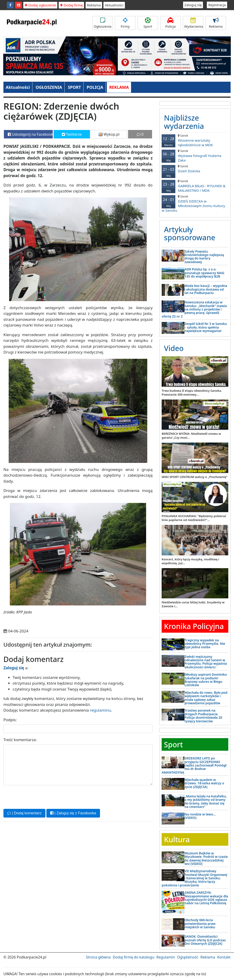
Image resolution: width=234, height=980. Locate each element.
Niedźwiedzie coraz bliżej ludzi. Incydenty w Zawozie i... (193, 604)
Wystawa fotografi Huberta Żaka (195, 156)
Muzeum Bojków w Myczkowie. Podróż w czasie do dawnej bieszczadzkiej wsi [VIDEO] (206, 858)
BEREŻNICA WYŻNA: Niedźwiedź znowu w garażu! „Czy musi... (191, 436)
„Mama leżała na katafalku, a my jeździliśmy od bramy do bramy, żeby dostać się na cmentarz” (206, 801)
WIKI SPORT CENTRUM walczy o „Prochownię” (195, 477)
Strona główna (98, 957)
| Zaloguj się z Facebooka (73, 813)
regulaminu (100, 710)
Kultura (177, 839)
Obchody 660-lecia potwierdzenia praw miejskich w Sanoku (200, 923)
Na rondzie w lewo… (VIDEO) (200, 816)
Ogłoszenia (103, 23)
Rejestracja (217, 5)
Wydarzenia (194, 23)
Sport (148, 23)
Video (174, 348)
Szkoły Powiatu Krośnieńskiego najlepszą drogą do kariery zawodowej (204, 257)
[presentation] (38, 796)
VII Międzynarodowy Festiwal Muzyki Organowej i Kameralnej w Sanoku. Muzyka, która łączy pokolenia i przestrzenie (194, 878)
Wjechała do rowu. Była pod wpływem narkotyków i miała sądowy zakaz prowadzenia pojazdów (206, 698)
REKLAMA (119, 87)
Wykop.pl (109, 134)
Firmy (125, 23)
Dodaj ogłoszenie (40, 5)
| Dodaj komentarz (24, 813)
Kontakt (224, 957)
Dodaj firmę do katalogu (134, 957)
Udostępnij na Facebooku (30, 134)
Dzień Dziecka (195, 169)
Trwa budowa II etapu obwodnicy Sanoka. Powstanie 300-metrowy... (192, 393)
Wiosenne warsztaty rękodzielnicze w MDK (195, 140)
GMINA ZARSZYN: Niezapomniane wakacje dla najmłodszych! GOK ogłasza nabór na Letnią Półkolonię (206, 898)
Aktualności (114, 5)
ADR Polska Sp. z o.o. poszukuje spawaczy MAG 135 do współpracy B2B (204, 273)
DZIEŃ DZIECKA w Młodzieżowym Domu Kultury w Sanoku (195, 204)
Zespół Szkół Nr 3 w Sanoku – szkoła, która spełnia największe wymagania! (206, 327)
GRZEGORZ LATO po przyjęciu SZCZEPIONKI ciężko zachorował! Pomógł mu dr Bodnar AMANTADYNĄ (194, 765)
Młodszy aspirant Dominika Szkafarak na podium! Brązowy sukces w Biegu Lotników (206, 680)
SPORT (74, 87)
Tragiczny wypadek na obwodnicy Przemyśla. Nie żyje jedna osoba (205, 644)
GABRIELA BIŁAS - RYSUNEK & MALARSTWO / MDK (195, 186)
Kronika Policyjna (194, 626)
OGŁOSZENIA (49, 87)
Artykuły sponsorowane (189, 233)
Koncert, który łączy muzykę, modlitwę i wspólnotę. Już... (190, 561)
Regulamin (166, 957)
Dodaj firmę (71, 5)
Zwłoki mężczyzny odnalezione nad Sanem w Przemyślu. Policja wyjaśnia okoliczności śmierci (206, 662)
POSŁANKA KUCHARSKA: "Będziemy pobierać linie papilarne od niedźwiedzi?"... (194, 518)
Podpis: (10, 720)
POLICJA (95, 87)
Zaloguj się (193, 5)
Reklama (94, 5)
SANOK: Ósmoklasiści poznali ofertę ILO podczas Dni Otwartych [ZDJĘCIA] (205, 940)
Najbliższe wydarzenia (184, 122)
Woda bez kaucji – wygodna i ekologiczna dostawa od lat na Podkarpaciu (206, 289)
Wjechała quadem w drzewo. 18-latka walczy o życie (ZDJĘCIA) (204, 783)
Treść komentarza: (20, 740)
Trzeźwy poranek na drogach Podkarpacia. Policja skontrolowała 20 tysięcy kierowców (203, 716)
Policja (171, 23)
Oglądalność (188, 957)
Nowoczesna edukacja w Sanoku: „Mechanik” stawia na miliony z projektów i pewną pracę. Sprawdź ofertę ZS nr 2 (194, 309)
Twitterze (72, 134)
